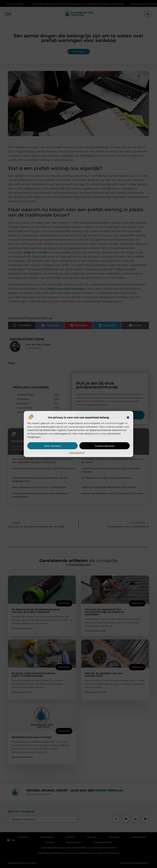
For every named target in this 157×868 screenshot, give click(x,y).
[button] (128, 418)
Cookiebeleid (77, 453)
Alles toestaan (53, 446)
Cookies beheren (105, 446)
